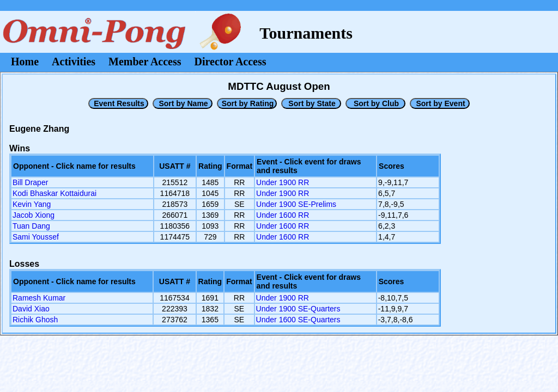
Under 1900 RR (283, 182)
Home (25, 62)
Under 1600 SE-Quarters (298, 320)
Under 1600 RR (283, 215)
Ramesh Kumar (39, 298)
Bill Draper (30, 182)
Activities (74, 62)
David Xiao (31, 309)
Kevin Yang (32, 204)
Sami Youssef (36, 237)
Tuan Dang (31, 226)
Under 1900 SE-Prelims (296, 204)
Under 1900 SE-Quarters (298, 309)
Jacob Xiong (34, 215)
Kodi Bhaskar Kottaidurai (54, 193)
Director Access (231, 62)
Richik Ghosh (35, 320)
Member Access (145, 62)
